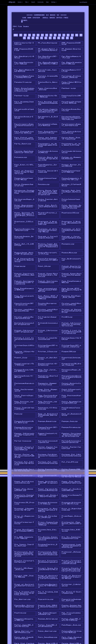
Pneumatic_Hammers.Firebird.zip (48, 364)
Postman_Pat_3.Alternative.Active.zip (48, 438)
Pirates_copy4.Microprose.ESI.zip (48, 295)
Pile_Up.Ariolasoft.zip (71, 247)
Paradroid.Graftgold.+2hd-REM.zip (71, 99)
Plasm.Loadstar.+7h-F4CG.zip (24, 346)
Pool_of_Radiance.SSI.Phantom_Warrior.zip (48, 393)
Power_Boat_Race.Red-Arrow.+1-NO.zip (71, 451)
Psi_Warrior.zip (23, 567)
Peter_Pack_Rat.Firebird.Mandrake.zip (48, 197)
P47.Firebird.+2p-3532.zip (24, 44)
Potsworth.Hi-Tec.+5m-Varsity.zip (24, 445)
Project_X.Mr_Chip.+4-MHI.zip (24, 545)
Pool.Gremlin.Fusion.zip (71, 387)
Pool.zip (18, 392)
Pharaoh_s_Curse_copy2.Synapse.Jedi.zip (72, 227)
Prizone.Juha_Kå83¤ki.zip (71, 502)
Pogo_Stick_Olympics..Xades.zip (48, 370)
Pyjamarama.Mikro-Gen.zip (24, 622)
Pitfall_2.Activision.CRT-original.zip (24, 315)
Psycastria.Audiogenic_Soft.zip (71, 568)
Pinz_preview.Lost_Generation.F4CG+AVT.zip (48, 276)
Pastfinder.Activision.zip (72, 145)
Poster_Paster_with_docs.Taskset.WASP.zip (24, 432)
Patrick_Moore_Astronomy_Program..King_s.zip (48, 152)
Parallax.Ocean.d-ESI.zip (24, 113)
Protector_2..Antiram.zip (71, 554)
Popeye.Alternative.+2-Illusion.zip (24, 406)
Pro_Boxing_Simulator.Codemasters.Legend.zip (48, 509)
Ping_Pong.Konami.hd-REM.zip (24, 275)
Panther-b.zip (22, 93)
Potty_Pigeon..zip (24, 450)
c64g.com (12, 2)
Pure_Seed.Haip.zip (48, 603)
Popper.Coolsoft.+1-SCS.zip (48, 411)
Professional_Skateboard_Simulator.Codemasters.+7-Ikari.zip (24, 524)
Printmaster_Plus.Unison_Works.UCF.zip (72, 495)
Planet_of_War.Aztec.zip (48, 340)
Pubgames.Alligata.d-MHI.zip (24, 586)
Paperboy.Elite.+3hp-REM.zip (48, 93)
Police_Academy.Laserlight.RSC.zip (72, 381)
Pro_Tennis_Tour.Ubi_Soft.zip (24, 516)
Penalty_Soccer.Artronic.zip (48, 164)
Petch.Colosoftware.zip (71, 191)
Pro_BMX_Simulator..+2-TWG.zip (24, 509)
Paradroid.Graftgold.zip (24, 106)
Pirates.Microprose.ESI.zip (47, 289)
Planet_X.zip (21, 340)
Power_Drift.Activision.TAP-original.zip (48, 457)
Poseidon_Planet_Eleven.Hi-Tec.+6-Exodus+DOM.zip (24, 425)
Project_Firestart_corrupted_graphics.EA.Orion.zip (72, 532)
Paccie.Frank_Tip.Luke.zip (48, 69)
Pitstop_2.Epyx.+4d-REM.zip (24, 334)
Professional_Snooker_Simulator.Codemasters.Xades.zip (48, 524)
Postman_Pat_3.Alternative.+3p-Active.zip (24, 439)
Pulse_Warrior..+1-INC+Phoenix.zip (24, 598)
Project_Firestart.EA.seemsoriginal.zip (48, 532)
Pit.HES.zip (67, 301)
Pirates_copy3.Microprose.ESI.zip (24, 295)
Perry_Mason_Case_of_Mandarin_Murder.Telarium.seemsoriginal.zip (48, 184)
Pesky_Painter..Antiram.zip (48, 191)
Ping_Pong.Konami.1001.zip (71, 268)
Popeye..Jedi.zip (70, 399)
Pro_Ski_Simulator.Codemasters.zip (72, 509)
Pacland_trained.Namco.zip (48, 75)
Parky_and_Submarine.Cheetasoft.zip (48, 133)
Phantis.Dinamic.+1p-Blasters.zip (24, 219)
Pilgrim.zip (20, 253)
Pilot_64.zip (44, 253)
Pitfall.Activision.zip (48, 308)
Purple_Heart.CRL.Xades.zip (48, 609)
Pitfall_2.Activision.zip (48, 315)
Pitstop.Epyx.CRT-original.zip (48, 329)
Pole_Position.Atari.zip (71, 376)
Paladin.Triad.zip (23, 80)
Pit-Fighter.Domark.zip (47, 302)
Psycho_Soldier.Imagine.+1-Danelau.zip (72, 573)
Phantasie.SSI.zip (70, 203)
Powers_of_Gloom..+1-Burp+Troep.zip (48, 469)
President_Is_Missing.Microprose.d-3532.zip (48, 483)
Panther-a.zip (69, 85)
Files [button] (27, 2)
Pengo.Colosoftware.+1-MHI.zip (71, 164)
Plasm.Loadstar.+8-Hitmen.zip (48, 346)
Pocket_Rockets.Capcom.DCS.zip (71, 364)
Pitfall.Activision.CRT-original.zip (24, 308)
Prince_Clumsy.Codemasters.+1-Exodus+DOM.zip (48, 495)
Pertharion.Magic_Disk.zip (24, 191)
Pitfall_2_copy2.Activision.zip (48, 322)
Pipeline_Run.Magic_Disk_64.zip (71, 282)
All (16, 35)
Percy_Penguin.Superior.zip (24, 177)
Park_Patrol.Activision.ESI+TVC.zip (48, 127)
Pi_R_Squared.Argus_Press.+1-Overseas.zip (24, 248)
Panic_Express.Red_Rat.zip (48, 86)
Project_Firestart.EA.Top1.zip (24, 531)
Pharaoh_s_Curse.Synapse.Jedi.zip (48, 226)
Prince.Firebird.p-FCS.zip (24, 495)
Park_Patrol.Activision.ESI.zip (71, 127)
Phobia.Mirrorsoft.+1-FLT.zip (48, 241)
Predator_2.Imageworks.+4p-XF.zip (24, 482)
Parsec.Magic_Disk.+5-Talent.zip (71, 133)
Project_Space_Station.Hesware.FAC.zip (48, 539)
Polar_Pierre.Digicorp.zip (24, 376)
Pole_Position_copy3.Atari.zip (48, 381)
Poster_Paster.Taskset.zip (71, 424)
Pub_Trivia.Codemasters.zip (71, 580)
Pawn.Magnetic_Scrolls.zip (48, 158)
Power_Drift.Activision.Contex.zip (24, 456)
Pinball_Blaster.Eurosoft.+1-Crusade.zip (71, 255)
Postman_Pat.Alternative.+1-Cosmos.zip (48, 432)
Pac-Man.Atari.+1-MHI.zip (24, 56)
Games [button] (20, 2)
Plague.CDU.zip (69, 334)
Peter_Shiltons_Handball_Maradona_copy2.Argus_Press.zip (24, 205)
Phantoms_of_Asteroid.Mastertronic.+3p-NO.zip (48, 220)
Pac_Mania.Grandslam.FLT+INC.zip (72, 62)
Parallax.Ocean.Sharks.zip (71, 106)
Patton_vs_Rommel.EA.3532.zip (71, 151)
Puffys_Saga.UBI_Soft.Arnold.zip (48, 592)
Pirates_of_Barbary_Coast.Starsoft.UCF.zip (72, 296)
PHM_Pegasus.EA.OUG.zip (71, 44)
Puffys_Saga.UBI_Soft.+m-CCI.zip (24, 592)
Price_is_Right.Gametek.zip (72, 482)
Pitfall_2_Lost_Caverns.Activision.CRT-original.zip (72, 315)
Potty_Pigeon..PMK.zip (71, 445)
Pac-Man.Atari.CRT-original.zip (48, 56)
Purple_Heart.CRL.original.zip (71, 609)
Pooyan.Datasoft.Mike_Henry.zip (24, 400)
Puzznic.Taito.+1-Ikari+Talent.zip (72, 616)
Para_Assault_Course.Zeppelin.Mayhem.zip (48, 100)
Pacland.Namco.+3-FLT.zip (71, 69)
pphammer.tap (21, 627)
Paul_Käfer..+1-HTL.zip (24, 158)
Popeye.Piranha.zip (71, 405)
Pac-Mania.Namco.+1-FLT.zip (71, 56)
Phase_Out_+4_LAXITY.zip (24, 233)
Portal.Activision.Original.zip (48, 418)
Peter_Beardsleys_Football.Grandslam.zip (24, 197)
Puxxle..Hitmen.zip (47, 615)
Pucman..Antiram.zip (48, 586)
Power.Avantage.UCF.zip (47, 451)
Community (40, 2)
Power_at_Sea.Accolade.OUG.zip (71, 464)
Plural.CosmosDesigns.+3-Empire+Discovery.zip (72, 358)
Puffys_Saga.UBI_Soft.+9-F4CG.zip (71, 586)
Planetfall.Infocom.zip (71, 340)
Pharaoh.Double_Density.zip (24, 226)
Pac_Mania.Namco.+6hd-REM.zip (24, 69)
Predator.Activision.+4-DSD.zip (48, 476)
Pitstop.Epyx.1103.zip (24, 329)
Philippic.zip (68, 232)
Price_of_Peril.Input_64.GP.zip (48, 489)
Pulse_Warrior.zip (47, 597)
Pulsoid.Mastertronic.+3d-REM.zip (72, 598)
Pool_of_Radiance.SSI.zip (72, 393)
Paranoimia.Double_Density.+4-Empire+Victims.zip (72, 114)
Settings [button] (54, 2)
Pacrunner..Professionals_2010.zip (71, 75)
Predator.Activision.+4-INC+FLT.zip (71, 476)
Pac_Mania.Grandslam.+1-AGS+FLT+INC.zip (48, 63)
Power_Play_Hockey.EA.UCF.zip (24, 464)
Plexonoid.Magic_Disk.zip (71, 352)
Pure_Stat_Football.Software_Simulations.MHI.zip (24, 610)
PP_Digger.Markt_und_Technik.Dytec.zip (48, 50)
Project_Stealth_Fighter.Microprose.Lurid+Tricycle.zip (71, 539)
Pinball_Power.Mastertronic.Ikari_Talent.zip (48, 262)
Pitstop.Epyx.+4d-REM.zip (71, 322)
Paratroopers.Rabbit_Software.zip (71, 120)
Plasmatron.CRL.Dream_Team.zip (71, 346)
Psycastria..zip (46, 567)
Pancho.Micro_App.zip (48, 80)
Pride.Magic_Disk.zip (72, 489)
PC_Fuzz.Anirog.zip (48, 43)
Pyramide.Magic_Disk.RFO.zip (72, 622)
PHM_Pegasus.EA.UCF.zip (24, 49)
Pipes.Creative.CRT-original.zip (24, 289)
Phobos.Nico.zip (69, 241)
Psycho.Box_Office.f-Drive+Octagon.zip (24, 573)
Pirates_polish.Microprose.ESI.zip (24, 302)
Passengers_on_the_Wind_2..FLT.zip (71, 138)
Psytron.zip (20, 580)
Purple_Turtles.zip (24, 615)
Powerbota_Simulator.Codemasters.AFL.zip (24, 470)
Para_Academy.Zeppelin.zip (24, 99)
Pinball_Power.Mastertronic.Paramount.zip (72, 262)
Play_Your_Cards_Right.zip (48, 352)
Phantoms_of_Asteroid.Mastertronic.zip (71, 220)
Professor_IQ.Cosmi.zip (71, 523)
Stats (47, 2)
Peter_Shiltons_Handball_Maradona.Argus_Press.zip (71, 197)
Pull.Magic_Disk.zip (71, 591)
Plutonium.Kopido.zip (24, 364)
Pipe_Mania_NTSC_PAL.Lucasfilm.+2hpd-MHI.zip (48, 283)
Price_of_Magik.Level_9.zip (24, 489)
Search (33, 2)
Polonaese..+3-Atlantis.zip (48, 387)
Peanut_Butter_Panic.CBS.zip (71, 158)
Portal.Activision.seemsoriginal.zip (71, 418)
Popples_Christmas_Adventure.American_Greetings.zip (71, 412)
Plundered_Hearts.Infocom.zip (48, 357)
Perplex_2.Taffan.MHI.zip (71, 177)
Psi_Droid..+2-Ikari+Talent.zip (72, 561)
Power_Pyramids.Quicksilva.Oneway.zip (48, 464)
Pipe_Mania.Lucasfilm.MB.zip (24, 282)
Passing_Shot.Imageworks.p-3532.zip (24, 145)
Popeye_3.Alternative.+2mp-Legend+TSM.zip (24, 412)
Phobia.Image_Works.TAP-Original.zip (24, 241)
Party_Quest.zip (23, 138)
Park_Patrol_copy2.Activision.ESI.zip (24, 133)
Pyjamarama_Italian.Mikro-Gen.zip (48, 622)
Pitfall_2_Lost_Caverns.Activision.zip (24, 322)
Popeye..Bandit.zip (47, 399)
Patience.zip (21, 150)
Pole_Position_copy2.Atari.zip (24, 381)
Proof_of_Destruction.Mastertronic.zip (24, 554)
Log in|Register (83, 2)
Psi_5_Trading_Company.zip (48, 561)
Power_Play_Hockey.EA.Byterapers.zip (72, 456)
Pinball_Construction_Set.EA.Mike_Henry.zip (24, 262)
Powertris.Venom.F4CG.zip (72, 469)
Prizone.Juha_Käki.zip (47, 502)
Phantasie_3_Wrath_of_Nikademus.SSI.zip (71, 212)
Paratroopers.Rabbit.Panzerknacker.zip (24, 121)
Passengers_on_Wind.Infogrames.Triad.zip (48, 139)
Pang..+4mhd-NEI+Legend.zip (72, 80)
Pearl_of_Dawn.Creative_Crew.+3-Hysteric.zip (24, 165)
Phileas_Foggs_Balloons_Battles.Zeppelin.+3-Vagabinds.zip (48, 234)
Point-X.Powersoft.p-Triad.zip (71, 370)
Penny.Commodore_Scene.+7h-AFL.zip (72, 171)
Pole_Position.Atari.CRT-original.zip (48, 376)
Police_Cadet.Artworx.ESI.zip (24, 387)
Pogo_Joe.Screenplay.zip (24, 370)
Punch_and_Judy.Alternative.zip (24, 603)
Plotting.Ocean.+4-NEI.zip (24, 357)
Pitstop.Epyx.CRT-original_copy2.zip (71, 329)
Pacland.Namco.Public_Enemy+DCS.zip (24, 75)
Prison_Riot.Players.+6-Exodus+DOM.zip (24, 502)
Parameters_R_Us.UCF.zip (48, 113)
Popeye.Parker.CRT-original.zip (48, 406)
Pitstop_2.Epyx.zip (48, 334)
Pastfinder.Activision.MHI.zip (48, 145)
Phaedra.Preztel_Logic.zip (48, 203)
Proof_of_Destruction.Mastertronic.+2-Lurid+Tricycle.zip (48, 547)
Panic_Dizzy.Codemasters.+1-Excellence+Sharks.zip (24, 87)
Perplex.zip (44, 176)
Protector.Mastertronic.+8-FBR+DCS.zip (48, 554)
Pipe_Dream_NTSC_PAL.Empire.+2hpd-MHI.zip (72, 276)
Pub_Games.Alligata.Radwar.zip (47, 580)
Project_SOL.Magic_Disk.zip (24, 538)
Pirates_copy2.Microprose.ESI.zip (72, 289)
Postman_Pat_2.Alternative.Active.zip (72, 431)
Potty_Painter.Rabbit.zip (48, 445)
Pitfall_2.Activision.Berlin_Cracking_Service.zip (71, 308)
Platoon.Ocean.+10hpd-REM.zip (24, 352)
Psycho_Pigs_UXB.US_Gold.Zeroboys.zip (48, 574)
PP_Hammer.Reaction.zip (71, 49)
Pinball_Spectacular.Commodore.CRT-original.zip (24, 269)
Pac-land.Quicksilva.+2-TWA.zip (24, 62)
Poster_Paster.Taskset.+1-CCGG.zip (48, 424)
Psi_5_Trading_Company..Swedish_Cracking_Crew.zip (24, 561)
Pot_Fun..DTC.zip (70, 437)
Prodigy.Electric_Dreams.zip (48, 516)
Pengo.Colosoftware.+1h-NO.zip (24, 171)
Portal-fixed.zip (23, 418)
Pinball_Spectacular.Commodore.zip (48, 268)
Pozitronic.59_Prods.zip (24, 476)
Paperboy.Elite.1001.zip (71, 93)
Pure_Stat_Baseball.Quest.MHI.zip (72, 603)
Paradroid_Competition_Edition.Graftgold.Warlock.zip (48, 107)
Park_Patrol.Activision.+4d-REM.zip (24, 127)
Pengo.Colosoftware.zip (48, 171)
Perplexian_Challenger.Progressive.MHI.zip (24, 183)
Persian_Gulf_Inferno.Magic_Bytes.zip (71, 183)
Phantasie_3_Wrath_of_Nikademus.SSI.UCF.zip (48, 212)
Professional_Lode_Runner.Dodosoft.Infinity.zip (71, 516)
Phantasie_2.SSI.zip (24, 212)
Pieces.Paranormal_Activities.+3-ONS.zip (48, 248)
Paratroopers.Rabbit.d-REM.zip (48, 120)
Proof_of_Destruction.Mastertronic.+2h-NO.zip (72, 546)
